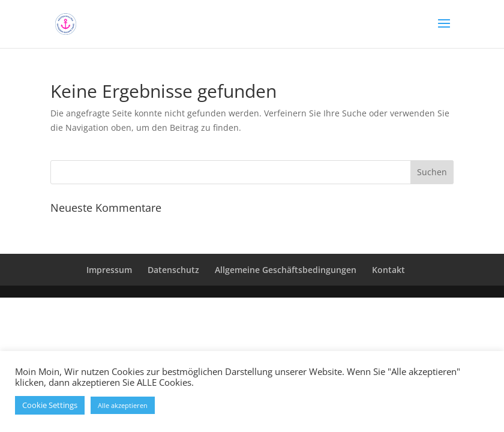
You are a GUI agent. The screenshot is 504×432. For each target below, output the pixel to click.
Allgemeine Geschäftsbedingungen (286, 270)
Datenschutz (173, 270)
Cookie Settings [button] (50, 405)
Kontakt (388, 270)
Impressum (109, 270)
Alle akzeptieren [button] (123, 405)
